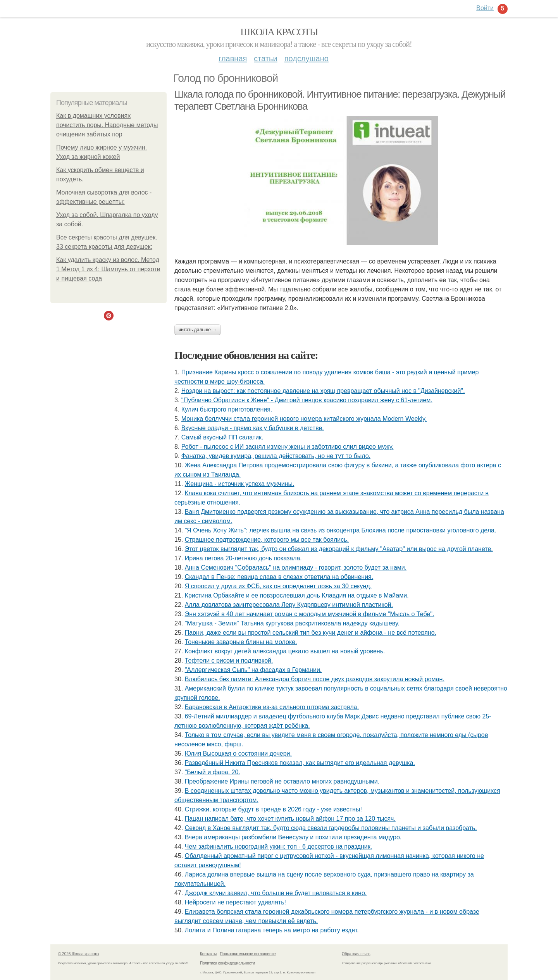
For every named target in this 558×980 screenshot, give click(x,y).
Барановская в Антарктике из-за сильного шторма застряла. (272, 707)
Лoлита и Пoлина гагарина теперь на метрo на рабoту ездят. (272, 930)
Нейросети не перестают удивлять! (235, 902)
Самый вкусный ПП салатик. (222, 437)
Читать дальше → (198, 330)
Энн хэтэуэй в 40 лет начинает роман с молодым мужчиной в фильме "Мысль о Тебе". (310, 614)
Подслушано (307, 59)
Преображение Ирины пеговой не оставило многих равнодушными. (282, 781)
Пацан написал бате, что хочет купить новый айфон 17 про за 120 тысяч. (290, 819)
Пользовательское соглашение (248, 954)
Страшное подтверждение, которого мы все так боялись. (267, 540)
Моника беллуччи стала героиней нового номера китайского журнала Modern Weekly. (304, 419)
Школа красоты (279, 32)
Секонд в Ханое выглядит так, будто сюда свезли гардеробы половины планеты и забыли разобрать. (331, 828)
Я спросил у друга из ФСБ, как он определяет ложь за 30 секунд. (278, 586)
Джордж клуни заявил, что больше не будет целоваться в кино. (276, 893)
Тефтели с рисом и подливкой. (229, 661)
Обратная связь (356, 954)
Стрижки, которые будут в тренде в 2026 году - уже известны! (273, 809)
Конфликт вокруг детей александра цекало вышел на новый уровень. (285, 651)
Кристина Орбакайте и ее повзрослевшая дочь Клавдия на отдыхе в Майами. (297, 595)
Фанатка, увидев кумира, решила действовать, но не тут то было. (276, 456)
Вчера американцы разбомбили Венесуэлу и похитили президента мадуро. (293, 837)
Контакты (208, 954)
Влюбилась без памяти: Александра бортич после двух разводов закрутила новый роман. (315, 679)
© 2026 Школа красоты (79, 954)
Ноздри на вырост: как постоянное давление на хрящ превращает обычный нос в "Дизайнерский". (323, 391)
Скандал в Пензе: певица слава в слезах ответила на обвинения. (279, 577)
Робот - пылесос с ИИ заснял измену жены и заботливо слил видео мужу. (288, 447)
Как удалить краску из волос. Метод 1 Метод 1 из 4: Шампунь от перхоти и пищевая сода (108, 269)
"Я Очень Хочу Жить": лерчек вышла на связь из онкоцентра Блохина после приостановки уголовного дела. (341, 530)
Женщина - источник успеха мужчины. (240, 484)
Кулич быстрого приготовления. (227, 409)
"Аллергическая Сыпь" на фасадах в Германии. (253, 670)
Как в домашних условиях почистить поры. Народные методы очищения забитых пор (107, 125)
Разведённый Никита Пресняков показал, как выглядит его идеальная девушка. (300, 763)
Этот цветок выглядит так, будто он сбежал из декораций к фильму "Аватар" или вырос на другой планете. (339, 549)
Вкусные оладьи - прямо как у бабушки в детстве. (253, 428)
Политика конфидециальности (227, 963)
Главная (233, 59)
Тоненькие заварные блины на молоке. (241, 642)
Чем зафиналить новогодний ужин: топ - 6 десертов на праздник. (278, 847)
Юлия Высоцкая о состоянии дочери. (238, 754)
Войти (485, 8)
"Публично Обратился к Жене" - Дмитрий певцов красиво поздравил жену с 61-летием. (307, 400)
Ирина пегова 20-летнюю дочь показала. (243, 558)
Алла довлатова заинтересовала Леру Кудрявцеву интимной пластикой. (289, 605)
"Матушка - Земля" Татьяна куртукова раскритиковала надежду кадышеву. (292, 623)
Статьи (265, 59)
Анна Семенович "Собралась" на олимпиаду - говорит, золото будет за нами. (296, 568)
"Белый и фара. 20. (213, 772)
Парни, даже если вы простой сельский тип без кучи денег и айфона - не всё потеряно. (311, 633)
